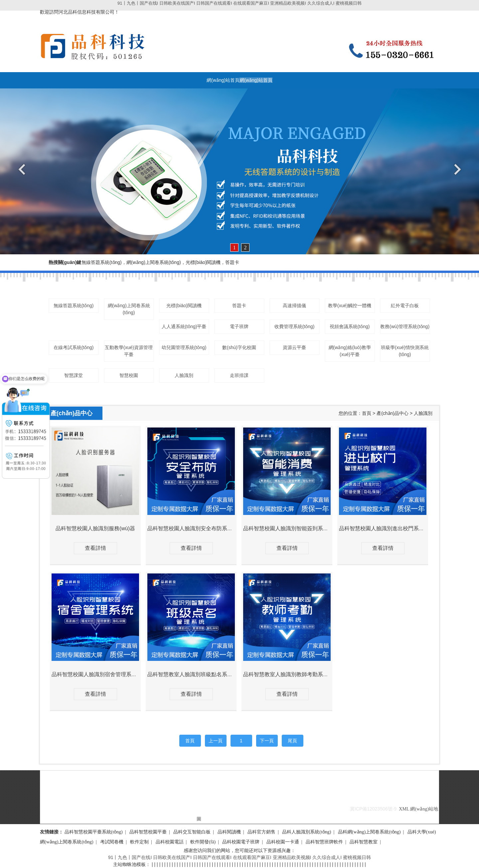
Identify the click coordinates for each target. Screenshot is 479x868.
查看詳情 (95, 548)
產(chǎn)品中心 (393, 413)
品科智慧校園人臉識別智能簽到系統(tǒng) (293, 528)
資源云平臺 (294, 347)
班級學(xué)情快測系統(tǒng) (405, 351)
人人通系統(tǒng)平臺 (184, 326)
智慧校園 (129, 375)
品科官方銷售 (261, 832)
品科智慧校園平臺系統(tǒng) (94, 832)
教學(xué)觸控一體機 (350, 306)
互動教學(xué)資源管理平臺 (129, 351)
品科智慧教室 (364, 842)
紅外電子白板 (405, 306)
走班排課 (239, 375)
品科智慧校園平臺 (148, 832)
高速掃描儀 (294, 306)
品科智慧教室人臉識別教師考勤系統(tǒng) (293, 674)
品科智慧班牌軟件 (324, 842)
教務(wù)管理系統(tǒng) (405, 326)
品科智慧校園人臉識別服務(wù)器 (95, 528)
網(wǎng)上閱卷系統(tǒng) (129, 309)
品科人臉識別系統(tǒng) (307, 832)
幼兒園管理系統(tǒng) (184, 347)
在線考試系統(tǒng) (74, 347)
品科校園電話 (170, 842)
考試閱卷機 (112, 842)
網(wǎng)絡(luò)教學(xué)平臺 (350, 351)
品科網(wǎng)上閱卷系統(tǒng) (369, 832)
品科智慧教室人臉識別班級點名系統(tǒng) (197, 674)
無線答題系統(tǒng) (74, 306)
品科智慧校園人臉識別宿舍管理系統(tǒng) (101, 674)
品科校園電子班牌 (241, 842)
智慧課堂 (74, 375)
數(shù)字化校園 (239, 347)
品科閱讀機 (229, 832)
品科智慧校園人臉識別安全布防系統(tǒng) (197, 528)
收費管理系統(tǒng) (295, 326)
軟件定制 (139, 842)
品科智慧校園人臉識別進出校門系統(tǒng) (389, 528)
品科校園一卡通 (283, 842)
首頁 (367, 413)
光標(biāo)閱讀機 (184, 306)
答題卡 (239, 306)
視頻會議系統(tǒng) (350, 326)
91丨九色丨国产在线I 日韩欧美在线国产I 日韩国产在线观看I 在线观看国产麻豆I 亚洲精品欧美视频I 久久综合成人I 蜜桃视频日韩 (239, 3)
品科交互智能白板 (192, 832)
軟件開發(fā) (203, 842)
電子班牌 (239, 326)
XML (404, 809)
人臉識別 (184, 375)
